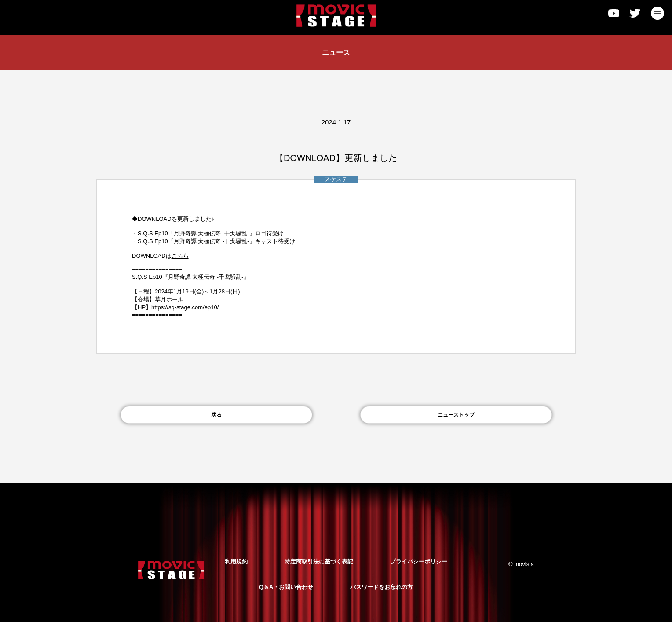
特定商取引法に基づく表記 (319, 562)
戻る (216, 415)
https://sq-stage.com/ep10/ (185, 307)
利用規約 (236, 562)
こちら (180, 256)
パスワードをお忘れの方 (382, 587)
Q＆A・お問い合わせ (286, 587)
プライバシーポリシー (419, 562)
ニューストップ (456, 415)
